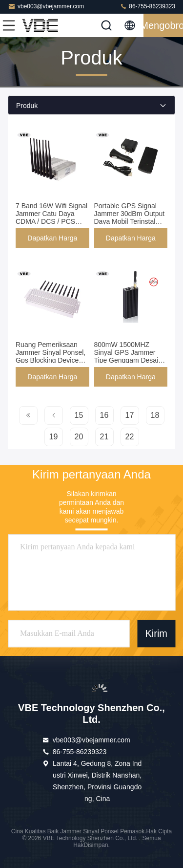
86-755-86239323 (147, 6)
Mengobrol (163, 25)
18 (155, 415)
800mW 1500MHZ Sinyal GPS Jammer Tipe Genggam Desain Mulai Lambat (128, 356)
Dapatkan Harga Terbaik (52, 241)
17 (130, 415)
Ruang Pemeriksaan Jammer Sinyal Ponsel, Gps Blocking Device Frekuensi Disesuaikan (51, 356)
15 (79, 415)
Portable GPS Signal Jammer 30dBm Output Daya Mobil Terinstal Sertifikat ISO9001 (130, 217)
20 (79, 437)
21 (104, 437)
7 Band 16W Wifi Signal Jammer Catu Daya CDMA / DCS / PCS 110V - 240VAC (51, 217)
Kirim (156, 633)
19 (54, 437)
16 (104, 415)
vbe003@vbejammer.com (46, 6)
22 (130, 437)
